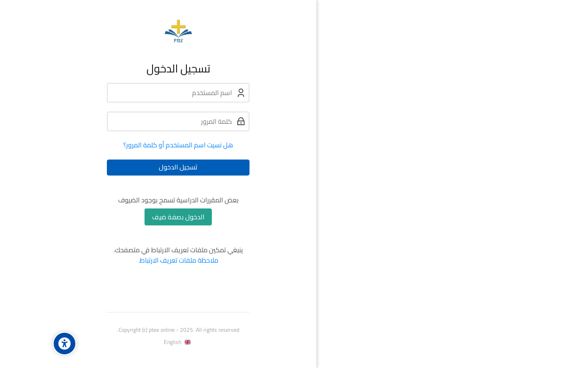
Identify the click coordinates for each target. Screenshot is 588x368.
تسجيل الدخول (138, 167)
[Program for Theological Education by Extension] (138, 31)
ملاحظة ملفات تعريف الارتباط (139, 260)
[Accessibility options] (24, 344)
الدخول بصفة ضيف (138, 217)
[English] (138, 342)
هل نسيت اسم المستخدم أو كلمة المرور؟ (138, 145)
